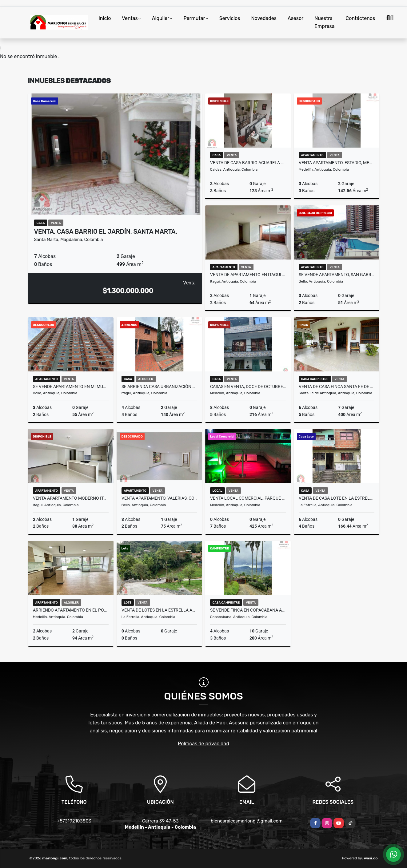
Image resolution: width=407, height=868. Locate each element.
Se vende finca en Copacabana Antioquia (248, 610)
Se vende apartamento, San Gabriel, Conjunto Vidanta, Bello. (337, 275)
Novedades (264, 18)
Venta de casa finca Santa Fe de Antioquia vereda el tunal (337, 386)
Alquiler (161, 18)
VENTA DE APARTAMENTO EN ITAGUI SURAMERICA (248, 275)
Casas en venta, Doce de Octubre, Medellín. (248, 386)
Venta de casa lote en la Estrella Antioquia (337, 498)
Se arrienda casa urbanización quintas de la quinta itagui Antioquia (159, 386)
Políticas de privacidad (203, 744)
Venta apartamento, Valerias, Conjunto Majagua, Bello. (159, 498)
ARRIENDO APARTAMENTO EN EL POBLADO (71, 610)
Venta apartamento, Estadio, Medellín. (337, 163)
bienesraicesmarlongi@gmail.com (247, 821)
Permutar (194, 18)
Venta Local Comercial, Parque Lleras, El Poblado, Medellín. (248, 498)
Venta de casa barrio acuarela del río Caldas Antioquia (248, 163)
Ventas (130, 18)
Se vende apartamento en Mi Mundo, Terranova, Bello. (71, 386)
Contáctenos (361, 18)
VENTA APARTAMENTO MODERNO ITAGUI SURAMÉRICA (71, 498)
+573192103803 (74, 821)
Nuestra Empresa (324, 22)
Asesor (295, 18)
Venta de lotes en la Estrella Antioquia (159, 610)
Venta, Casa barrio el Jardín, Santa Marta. (106, 232)
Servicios (230, 18)
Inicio (105, 18)
